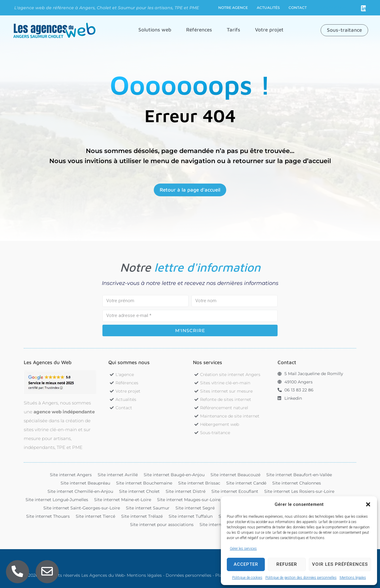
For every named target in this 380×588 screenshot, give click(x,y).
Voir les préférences (340, 564)
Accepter (246, 564)
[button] (368, 504)
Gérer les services (243, 549)
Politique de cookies (247, 578)
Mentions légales (353, 578)
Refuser (287, 564)
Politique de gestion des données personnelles (301, 578)
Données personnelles (189, 575)
